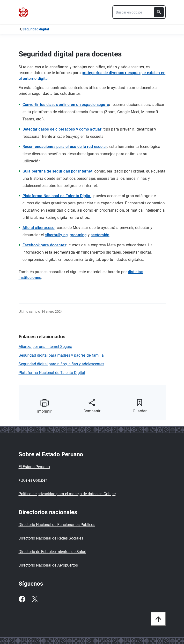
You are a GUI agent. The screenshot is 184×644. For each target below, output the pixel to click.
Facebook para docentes (44, 245)
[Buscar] (159, 12)
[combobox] (139, 12)
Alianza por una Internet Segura (45, 347)
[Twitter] (35, 599)
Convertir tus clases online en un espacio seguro (66, 105)
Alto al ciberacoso (39, 228)
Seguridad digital (36, 29)
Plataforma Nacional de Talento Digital (57, 196)
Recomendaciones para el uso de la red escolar (65, 147)
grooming (78, 235)
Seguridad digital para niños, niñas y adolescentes (61, 364)
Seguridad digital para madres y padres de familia (61, 355)
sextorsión (100, 235)
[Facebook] (22, 599)
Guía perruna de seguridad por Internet (57, 171)
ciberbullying (56, 235)
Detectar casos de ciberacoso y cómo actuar (62, 129)
